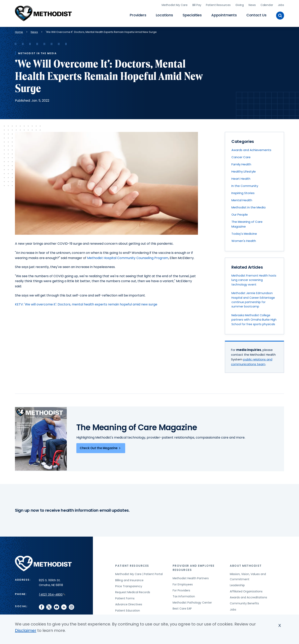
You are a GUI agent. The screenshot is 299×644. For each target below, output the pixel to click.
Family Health (241, 164)
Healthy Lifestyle (244, 171)
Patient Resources (218, 5)
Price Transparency (129, 586)
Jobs (281, 5)
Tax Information (184, 596)
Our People (240, 215)
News (252, 5)
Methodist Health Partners (191, 578)
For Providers (181, 590)
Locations (164, 15)
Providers (138, 15)
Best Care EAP (182, 609)
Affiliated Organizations (246, 591)
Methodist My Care (175, 5)
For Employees (183, 584)
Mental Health (242, 200)
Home (19, 32)
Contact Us (256, 15)
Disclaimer (26, 630)
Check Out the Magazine (101, 448)
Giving (240, 5)
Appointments (224, 15)
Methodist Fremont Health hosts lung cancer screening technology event (254, 280)
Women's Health (244, 241)
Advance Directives (129, 604)
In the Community (245, 186)
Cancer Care (241, 157)
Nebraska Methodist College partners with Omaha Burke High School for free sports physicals (254, 320)
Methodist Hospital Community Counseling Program (128, 258)
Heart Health (241, 179)
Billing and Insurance (129, 580)
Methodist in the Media (248, 207)
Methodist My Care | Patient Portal (139, 574)
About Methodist (246, 566)
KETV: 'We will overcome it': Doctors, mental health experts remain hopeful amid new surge (86, 304)
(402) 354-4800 (52, 594)
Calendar (267, 5)
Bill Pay (197, 5)
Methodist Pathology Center (192, 603)
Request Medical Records (133, 592)
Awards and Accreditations (248, 597)
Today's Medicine (244, 234)
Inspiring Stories (243, 193)
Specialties (192, 15)
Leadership (237, 585)
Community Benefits (244, 603)
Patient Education (128, 611)
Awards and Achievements (251, 150)
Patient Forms (125, 598)
